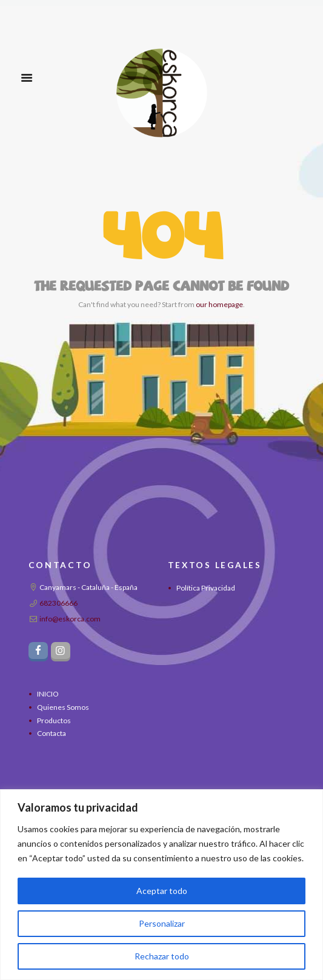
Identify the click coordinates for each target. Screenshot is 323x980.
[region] (161, 885)
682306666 (58, 603)
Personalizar (162, 923)
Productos (54, 720)
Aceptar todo (162, 891)
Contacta (52, 733)
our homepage (219, 304)
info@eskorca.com (70, 619)
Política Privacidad (206, 588)
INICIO (48, 694)
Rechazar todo (162, 956)
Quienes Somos (63, 707)
